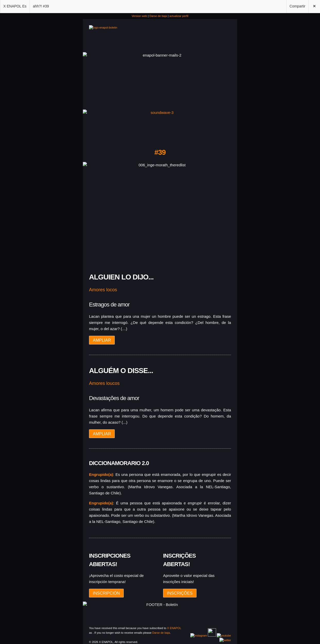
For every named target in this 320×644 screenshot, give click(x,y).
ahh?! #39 (41, 6)
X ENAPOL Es (15, 6)
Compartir (297, 6)
